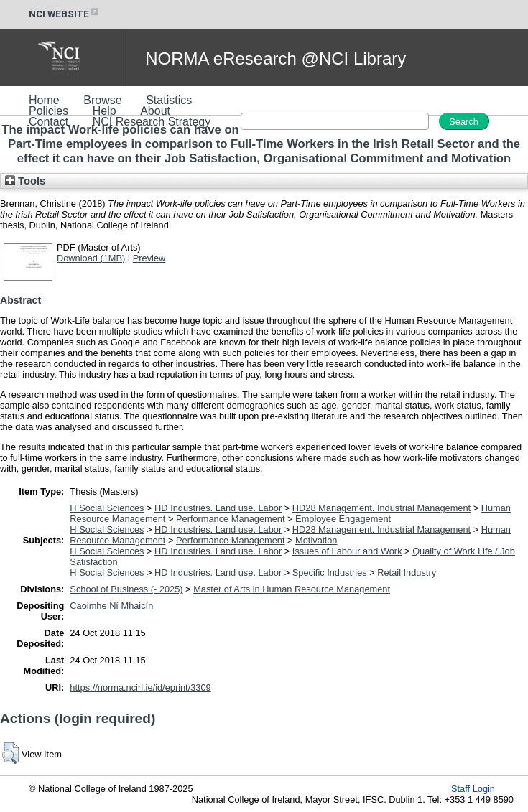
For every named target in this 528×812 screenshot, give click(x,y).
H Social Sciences (107, 508)
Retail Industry (407, 573)
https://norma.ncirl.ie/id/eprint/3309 (140, 687)
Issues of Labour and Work (347, 551)
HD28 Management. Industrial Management (381, 508)
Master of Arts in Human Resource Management (292, 589)
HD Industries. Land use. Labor (218, 508)
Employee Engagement (343, 519)
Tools (25, 181)
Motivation (316, 540)
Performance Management (231, 519)
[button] (10, 753)
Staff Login (473, 789)
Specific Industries (330, 573)
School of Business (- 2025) (126, 589)
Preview (149, 258)
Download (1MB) (91, 258)
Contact (48, 122)
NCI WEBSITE (65, 14)
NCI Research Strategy (152, 122)
